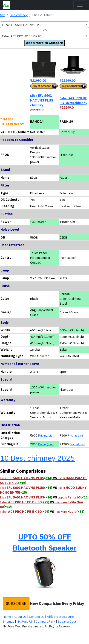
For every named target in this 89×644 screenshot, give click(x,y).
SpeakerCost (67, 621)
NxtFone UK (25, 621)
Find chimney (19, 15)
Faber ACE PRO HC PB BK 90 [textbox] (22, 36)
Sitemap (9, 621)
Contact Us (37, 617)
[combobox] (44, 25)
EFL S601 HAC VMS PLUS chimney (42, 100)
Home (7, 617)
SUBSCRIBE (16, 603)
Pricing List (46, 435)
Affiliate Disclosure (60, 617)
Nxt (2, 15)
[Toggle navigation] (80, 5)
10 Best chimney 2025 (37, 458)
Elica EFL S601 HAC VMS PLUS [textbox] (23, 25)
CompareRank (45, 621)
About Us (20, 617)
